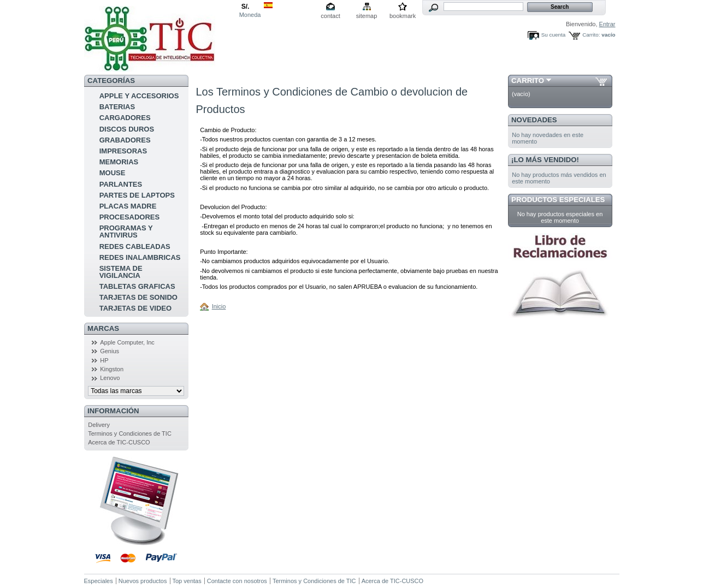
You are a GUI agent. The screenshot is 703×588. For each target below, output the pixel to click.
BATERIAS (117, 107)
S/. (246, 7)
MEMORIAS (119, 162)
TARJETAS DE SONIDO (138, 297)
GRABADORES (125, 140)
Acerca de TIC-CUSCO (119, 442)
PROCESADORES (130, 217)
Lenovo (110, 378)
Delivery (99, 425)
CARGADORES (125, 118)
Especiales (99, 581)
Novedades (534, 120)
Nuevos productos (143, 581)
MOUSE (113, 173)
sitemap (367, 16)
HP (104, 360)
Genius (110, 351)
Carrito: (591, 35)
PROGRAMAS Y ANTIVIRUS (126, 231)
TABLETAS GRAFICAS (137, 286)
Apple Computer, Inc (127, 342)
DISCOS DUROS (127, 129)
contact (330, 16)
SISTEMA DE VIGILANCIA (121, 272)
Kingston (112, 369)
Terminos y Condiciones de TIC (130, 433)
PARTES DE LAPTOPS (137, 195)
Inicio (219, 306)
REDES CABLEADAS (135, 247)
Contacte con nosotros (237, 581)
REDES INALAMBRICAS (140, 257)
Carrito (528, 81)
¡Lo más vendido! (545, 160)
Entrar (607, 24)
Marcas (103, 328)
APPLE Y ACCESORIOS (139, 96)
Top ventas (187, 581)
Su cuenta (553, 35)
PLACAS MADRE (128, 206)
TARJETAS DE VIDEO (135, 308)
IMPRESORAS (123, 151)
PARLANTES (121, 184)
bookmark (403, 16)
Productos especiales (558, 200)
